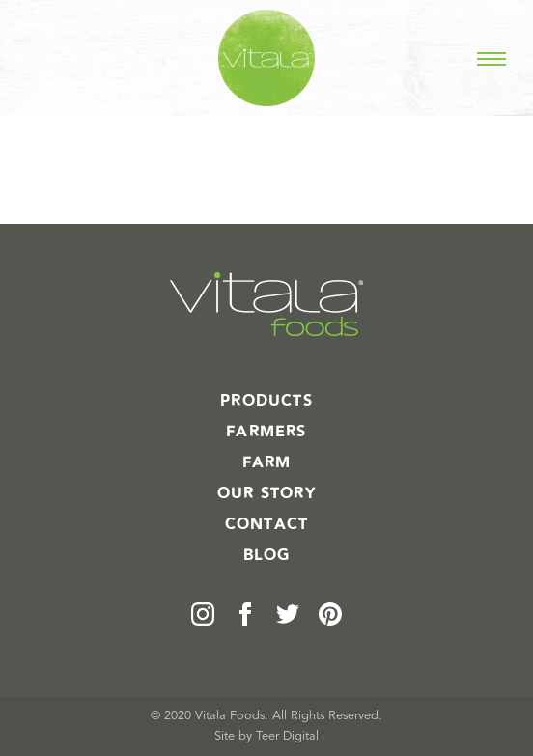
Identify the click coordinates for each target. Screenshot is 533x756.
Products (266, 401)
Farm (267, 462)
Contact (266, 524)
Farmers (266, 432)
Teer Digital (287, 736)
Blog (267, 555)
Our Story (266, 493)
